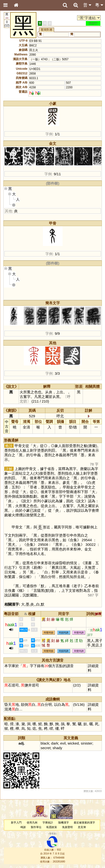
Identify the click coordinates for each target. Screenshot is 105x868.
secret (46, 748)
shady (57, 748)
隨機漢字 (64, 822)
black (45, 743)
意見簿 (82, 827)
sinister (86, 743)
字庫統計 (48, 822)
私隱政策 (52, 827)
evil (63, 743)
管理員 (52, 834)
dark (55, 743)
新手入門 (16, 822)
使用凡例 (32, 822)
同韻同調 (64, 633)
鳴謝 (23, 827)
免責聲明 (67, 827)
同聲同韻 (48, 633)
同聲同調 (79, 633)
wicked (73, 743)
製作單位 (36, 827)
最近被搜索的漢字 (84, 822)
